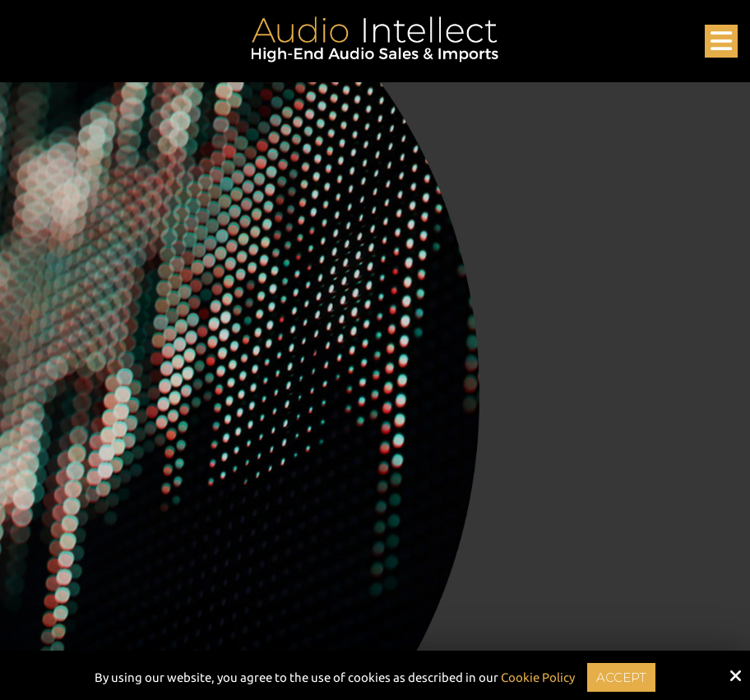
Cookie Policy (538, 677)
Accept (621, 677)
